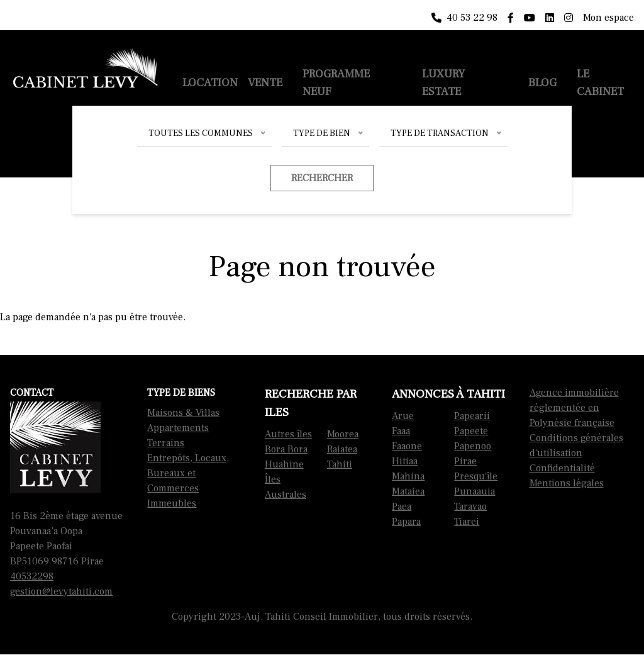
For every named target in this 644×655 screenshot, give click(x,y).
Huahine (284, 464)
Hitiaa (405, 461)
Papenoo (473, 446)
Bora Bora (286, 449)
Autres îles (288, 434)
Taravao (470, 507)
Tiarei (467, 522)
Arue (403, 416)
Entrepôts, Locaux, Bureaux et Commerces (188, 473)
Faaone (407, 446)
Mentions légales (567, 483)
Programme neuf (336, 83)
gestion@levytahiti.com (61, 591)
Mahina (408, 476)
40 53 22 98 (464, 18)
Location (210, 83)
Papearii (472, 416)
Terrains (166, 443)
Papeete (471, 431)
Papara (406, 522)
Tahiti (340, 464)
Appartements (178, 428)
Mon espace (608, 18)
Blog (542, 83)
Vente (265, 83)
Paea (402, 507)
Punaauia (475, 491)
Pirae (465, 461)
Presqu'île (476, 476)
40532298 (32, 576)
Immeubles (172, 503)
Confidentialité (562, 468)
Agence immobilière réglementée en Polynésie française (574, 408)
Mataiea (408, 491)
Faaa (401, 431)
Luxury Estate (443, 83)
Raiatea (342, 449)
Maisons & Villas (183, 413)
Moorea (343, 434)
